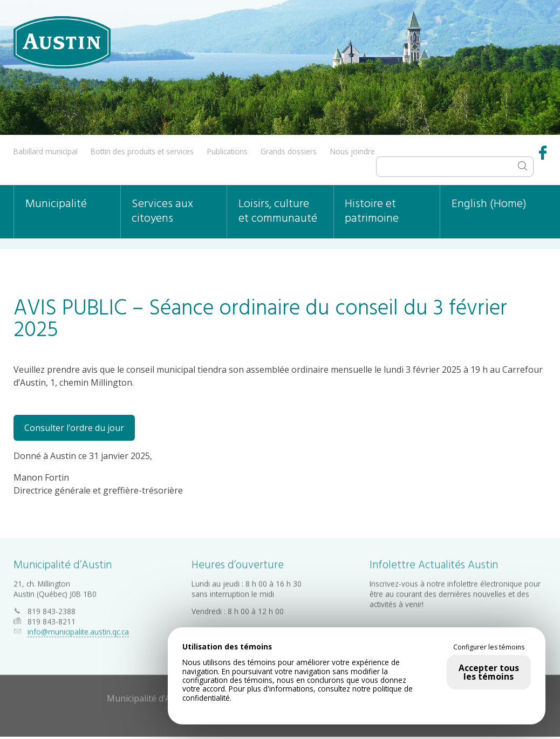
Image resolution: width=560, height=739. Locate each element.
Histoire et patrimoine (372, 211)
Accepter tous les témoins (489, 672)
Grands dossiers (289, 151)
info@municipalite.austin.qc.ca (78, 629)
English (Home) (489, 204)
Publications (227, 151)
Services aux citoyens (162, 211)
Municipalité (56, 204)
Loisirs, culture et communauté (278, 211)
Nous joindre (353, 151)
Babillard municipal (46, 151)
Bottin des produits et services (142, 151)
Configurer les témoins (489, 647)
